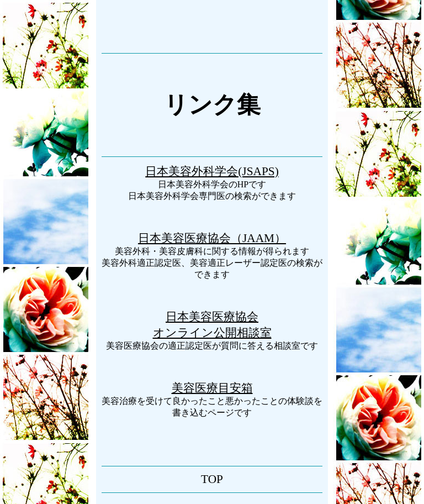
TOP (212, 479)
